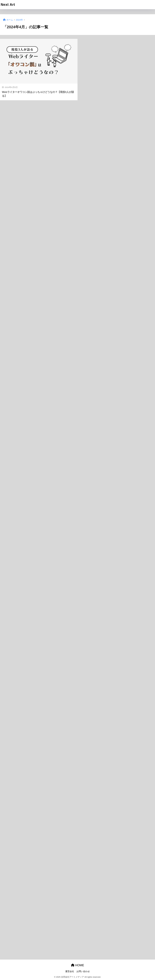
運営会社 (70, 971)
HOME (78, 965)
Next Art (8, 5)
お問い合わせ (83, 971)
